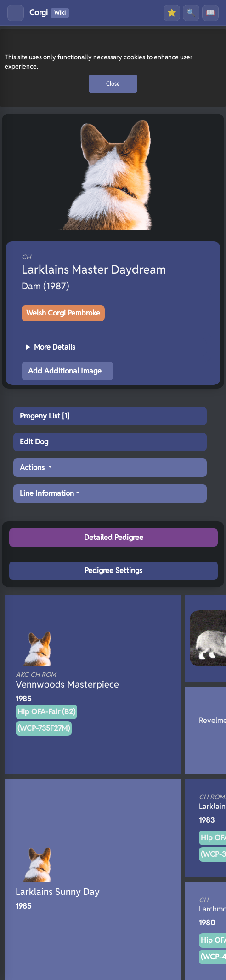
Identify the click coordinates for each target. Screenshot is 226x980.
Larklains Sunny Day (58, 892)
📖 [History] (210, 13)
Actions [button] (33, 467)
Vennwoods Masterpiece (77, 680)
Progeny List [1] (45, 416)
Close (113, 83)
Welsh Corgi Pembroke (63, 313)
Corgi (49, 13)
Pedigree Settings (113, 570)
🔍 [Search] (191, 13)
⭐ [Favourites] (172, 13)
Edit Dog (34, 442)
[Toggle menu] (16, 13)
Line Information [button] (47, 493)
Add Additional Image (65, 371)
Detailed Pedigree (114, 537)
